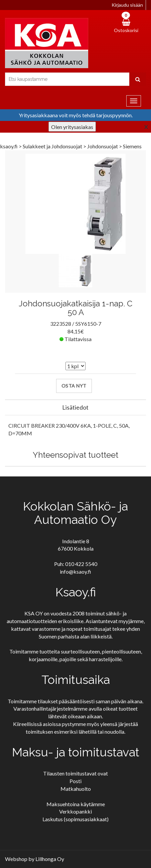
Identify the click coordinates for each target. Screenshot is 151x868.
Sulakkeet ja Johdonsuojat (53, 146)
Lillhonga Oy (50, 859)
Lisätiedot (75, 407)
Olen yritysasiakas (72, 127)
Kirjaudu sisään (127, 5)
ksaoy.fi (9, 146)
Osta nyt (74, 386)
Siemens (132, 146)
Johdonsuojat (103, 146)
